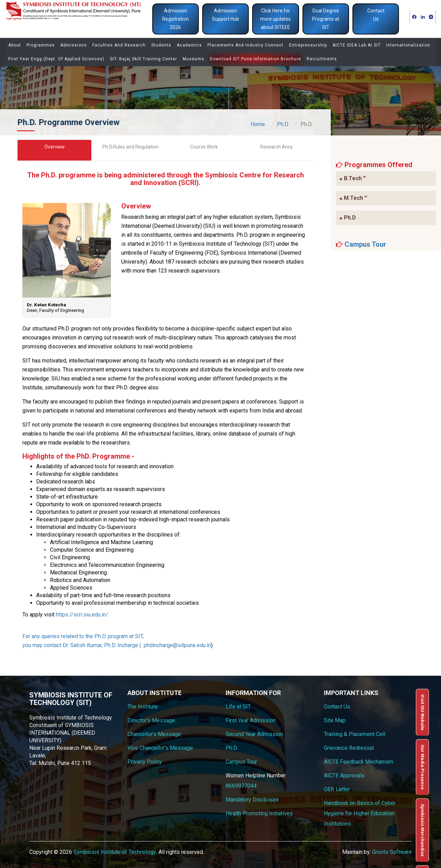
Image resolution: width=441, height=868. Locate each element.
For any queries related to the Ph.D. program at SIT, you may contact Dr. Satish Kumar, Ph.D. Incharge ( (83, 641)
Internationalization (408, 45)
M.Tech (353, 198)
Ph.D (283, 124)
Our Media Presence (423, 767)
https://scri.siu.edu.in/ (82, 615)
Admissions (74, 45)
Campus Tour (365, 244)
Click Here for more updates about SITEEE (275, 19)
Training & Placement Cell (355, 734)
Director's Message (151, 720)
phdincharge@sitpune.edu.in (177, 645)
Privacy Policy (145, 762)
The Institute (143, 707)
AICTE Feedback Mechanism (358, 762)
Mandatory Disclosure (252, 800)
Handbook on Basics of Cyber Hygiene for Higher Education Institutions (360, 813)
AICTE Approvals (344, 775)
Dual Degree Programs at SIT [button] (326, 19)
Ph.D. (232, 748)
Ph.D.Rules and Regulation (131, 147)
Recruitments (322, 59)
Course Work (204, 147)
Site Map (335, 720)
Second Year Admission (254, 734)
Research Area (276, 147)
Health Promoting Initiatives (259, 813)
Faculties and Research (119, 45)
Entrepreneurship (308, 45)
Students (161, 45)
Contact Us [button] (376, 15)
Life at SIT (238, 707)
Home (258, 124)
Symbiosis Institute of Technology (115, 852)
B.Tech (353, 178)
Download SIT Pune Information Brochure (255, 59)
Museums (193, 59)
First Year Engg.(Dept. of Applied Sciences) (56, 59)
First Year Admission (251, 720)
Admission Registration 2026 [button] (176, 19)
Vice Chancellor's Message (160, 748)
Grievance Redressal (349, 748)
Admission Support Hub (225, 15)
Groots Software (392, 852)
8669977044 (241, 786)
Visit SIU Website (423, 712)
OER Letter (337, 789)
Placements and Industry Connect (245, 45)
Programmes (41, 45)
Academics (189, 45)
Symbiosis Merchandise (423, 830)
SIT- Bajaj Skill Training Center (143, 59)
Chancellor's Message (154, 734)
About (15, 45)
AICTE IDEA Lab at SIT (357, 45)
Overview (55, 147)
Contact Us (337, 707)
